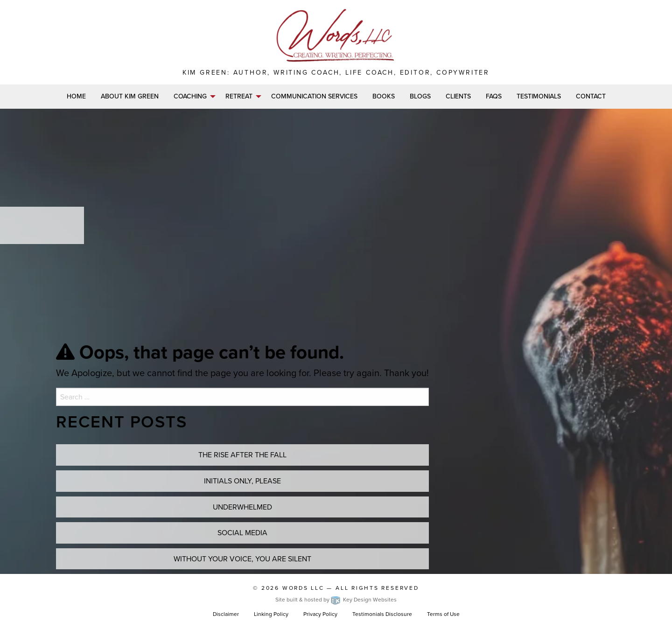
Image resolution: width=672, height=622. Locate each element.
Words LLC (303, 588)
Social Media (242, 533)
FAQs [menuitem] (494, 96)
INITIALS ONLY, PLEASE (242, 481)
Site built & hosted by (336, 600)
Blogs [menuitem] (420, 96)
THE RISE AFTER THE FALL (242, 455)
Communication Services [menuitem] (314, 96)
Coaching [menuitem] (190, 96)
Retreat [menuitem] (239, 96)
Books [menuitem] (384, 96)
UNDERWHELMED (242, 507)
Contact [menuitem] (591, 96)
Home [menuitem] (76, 96)
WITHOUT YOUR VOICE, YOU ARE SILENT (242, 559)
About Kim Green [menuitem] (130, 96)
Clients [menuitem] (458, 96)
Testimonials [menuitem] (539, 96)
